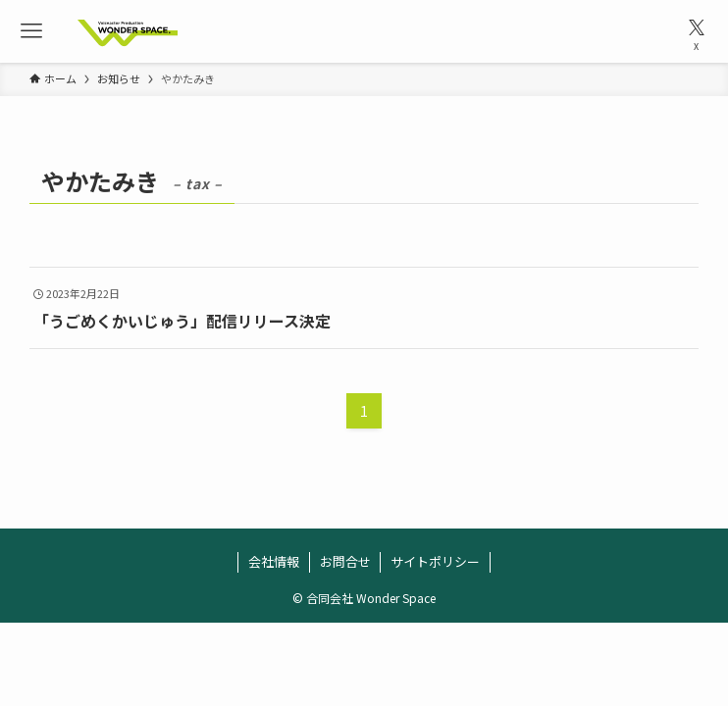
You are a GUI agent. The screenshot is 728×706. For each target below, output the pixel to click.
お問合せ (345, 561)
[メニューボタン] (31, 31)
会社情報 (274, 561)
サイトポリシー (435, 561)
